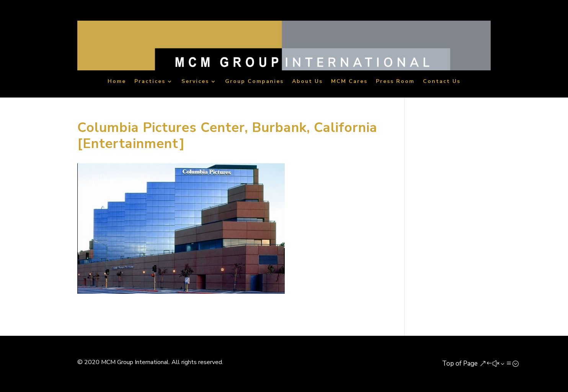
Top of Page (460, 364)
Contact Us (442, 82)
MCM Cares (349, 82)
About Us (307, 82)
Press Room (395, 82)
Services (195, 82)
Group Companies (254, 82)
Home (117, 82)
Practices (150, 82)
